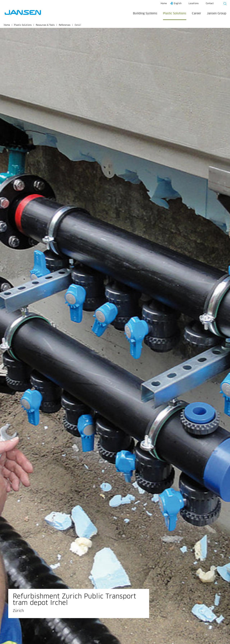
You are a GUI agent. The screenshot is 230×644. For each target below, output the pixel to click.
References (65, 25)
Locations (194, 4)
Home (164, 4)
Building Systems (145, 14)
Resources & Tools (45, 25)
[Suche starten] (224, 4)
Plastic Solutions (175, 14)
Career (196, 14)
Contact (210, 4)
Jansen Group (217, 14)
